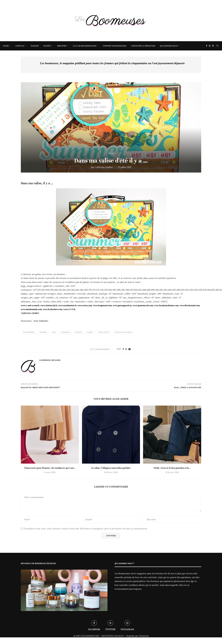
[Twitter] (210, 46)
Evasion (35, 46)
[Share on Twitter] (126, 349)
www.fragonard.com (102, 305)
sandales (66, 332)
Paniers (43, 332)
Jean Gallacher (41, 321)
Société (47, 46)
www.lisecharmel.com (190, 305)
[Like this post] (120, 349)
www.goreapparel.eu (122, 305)
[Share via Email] (129, 349)
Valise (90, 332)
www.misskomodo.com (31, 309)
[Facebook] (207, 46)
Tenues (78, 332)
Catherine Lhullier (104, 167)
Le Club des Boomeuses (85, 46)
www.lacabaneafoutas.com (166, 305)
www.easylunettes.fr (67, 305)
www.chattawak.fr (49, 305)
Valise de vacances (123, 332)
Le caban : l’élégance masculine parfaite (111, 468)
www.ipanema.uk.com (143, 305)
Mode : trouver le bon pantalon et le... (172, 468)
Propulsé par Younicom (137, 636)
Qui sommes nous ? (169, 46)
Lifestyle (20, 46)
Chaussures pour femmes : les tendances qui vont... (50, 468)
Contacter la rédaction (143, 46)
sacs (54, 332)
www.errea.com (85, 305)
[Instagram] (213, 46)
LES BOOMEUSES (90, 636)
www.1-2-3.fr (69, 309)
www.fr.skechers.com (53, 309)
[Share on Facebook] (123, 349)
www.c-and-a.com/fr (30, 305)
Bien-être (62, 46)
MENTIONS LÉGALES (112, 636)
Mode (6, 46)
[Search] (217, 46)
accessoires (29, 332)
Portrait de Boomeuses (115, 46)
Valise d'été (103, 332)
